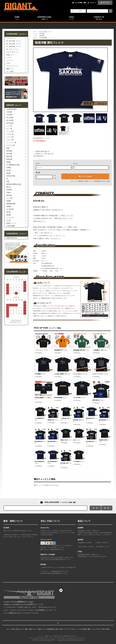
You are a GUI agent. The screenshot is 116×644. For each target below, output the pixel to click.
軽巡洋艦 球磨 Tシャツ (53, 442)
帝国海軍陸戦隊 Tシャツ (60, 398)
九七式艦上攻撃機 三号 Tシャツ (62, 374)
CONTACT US (99, 18)
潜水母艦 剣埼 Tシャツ (91, 442)
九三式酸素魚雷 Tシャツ (40, 419)
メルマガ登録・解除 (80, 3)
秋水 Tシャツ (77, 440)
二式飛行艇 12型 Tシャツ (66, 419)
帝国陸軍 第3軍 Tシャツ (104, 441)
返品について (89, 181)
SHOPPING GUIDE (44, 18)
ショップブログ (96, 629)
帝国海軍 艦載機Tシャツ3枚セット (43, 399)
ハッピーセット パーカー (41, 350)
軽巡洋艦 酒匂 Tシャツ (91, 419)
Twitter (72, 18)
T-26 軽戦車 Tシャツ (79, 462)
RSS (103, 629)
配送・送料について (31, 629)
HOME (17, 18)
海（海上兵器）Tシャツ (46, 32)
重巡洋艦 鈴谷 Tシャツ (99, 400)
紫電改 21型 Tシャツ (66, 440)
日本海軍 (42, 34)
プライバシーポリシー (71, 629)
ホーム (35, 32)
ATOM (108, 629)
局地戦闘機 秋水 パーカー (61, 350)
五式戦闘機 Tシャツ (40, 374)
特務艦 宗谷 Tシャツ (53, 420)
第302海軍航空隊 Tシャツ (40, 462)
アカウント (93, 3)
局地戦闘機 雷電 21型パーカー (81, 350)
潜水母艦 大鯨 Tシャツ (66, 464)
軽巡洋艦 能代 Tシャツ (104, 421)
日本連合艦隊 (43, 38)
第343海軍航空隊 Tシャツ (53, 462)
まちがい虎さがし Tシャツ (80, 374)
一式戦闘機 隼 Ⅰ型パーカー (100, 350)
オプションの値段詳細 (77, 181)
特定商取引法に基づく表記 (102, 181)
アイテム (105, 3)
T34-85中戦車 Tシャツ (79, 398)
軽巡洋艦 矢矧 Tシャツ (40, 442)
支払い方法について (18, 629)
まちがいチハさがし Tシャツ (100, 374)
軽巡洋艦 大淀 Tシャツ (79, 421)
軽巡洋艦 (42, 36)
